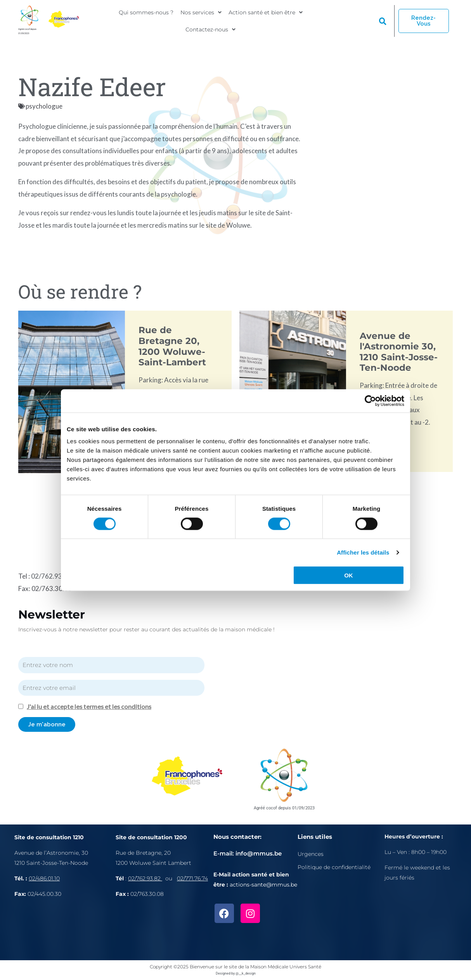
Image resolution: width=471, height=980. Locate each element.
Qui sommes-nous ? (146, 14)
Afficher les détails (363, 552)
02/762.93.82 (51, 576)
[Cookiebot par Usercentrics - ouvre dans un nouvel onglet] (370, 401)
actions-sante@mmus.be (263, 884)
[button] (201, 14)
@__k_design (246, 973)
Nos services (201, 14)
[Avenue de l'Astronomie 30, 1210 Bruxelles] (65, 930)
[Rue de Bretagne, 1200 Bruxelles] (165, 930)
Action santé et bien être (266, 14)
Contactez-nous (210, 27)
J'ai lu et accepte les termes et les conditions (90, 706)
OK (349, 575)
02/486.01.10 (44, 878)
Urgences (311, 853)
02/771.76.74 (192, 878)
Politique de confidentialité (334, 866)
